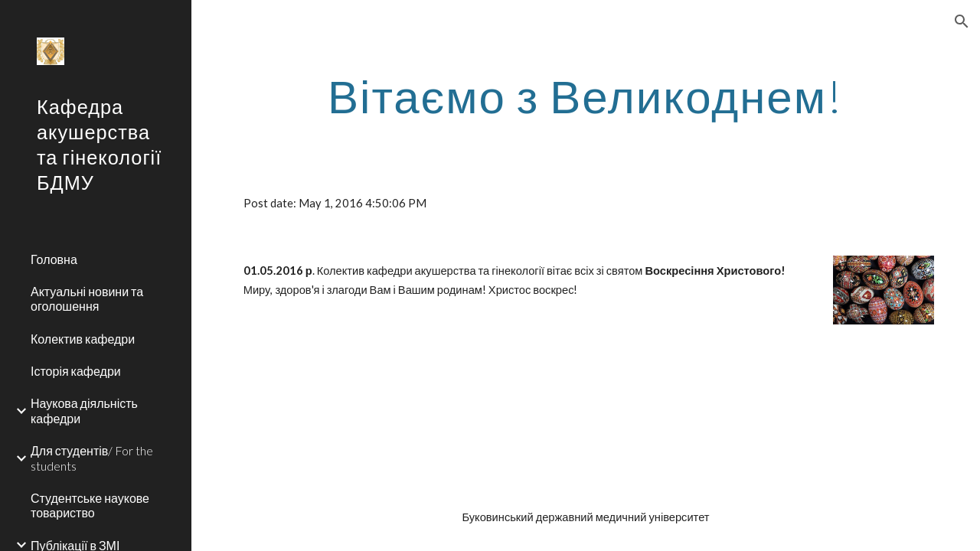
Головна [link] (54, 259)
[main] (586, 96)
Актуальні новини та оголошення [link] (87, 298)
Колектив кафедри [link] (83, 339)
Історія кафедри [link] (76, 371)
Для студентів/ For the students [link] (92, 458)
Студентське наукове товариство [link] (90, 505)
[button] (962, 21)
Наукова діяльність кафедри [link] (84, 410)
